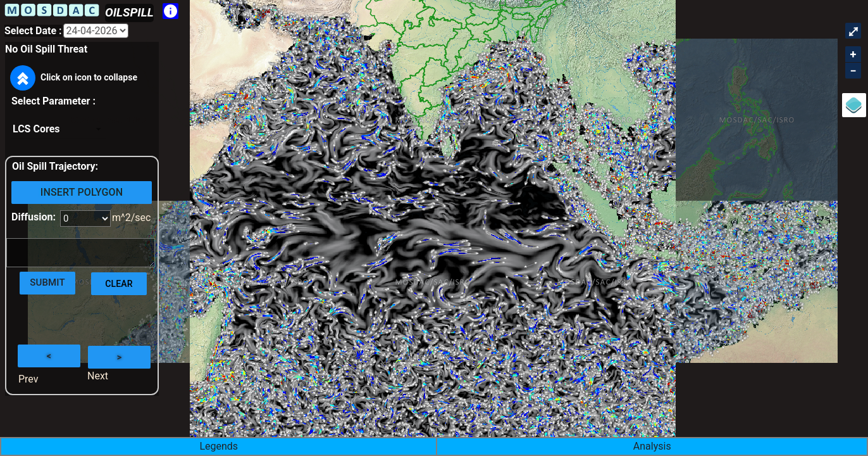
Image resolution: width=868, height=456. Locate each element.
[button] (23, 79)
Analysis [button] (652, 446)
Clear (119, 284)
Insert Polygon (82, 192)
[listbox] (59, 129)
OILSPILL (129, 12)
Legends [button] (219, 446)
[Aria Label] (96, 31)
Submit (47, 282)
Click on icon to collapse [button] (74, 78)
